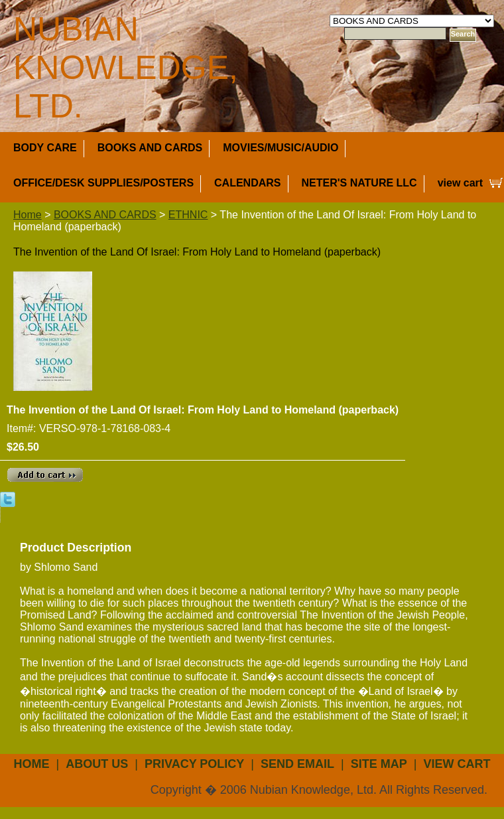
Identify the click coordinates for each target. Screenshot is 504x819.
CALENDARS (247, 183)
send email (297, 764)
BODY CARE (45, 148)
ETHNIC (188, 215)
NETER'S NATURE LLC (359, 183)
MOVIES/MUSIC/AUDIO (281, 148)
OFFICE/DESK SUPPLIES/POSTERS (103, 183)
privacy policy (194, 764)
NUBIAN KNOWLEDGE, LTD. (126, 68)
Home (28, 215)
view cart (460, 183)
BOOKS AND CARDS (150, 148)
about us (97, 764)
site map (379, 764)
